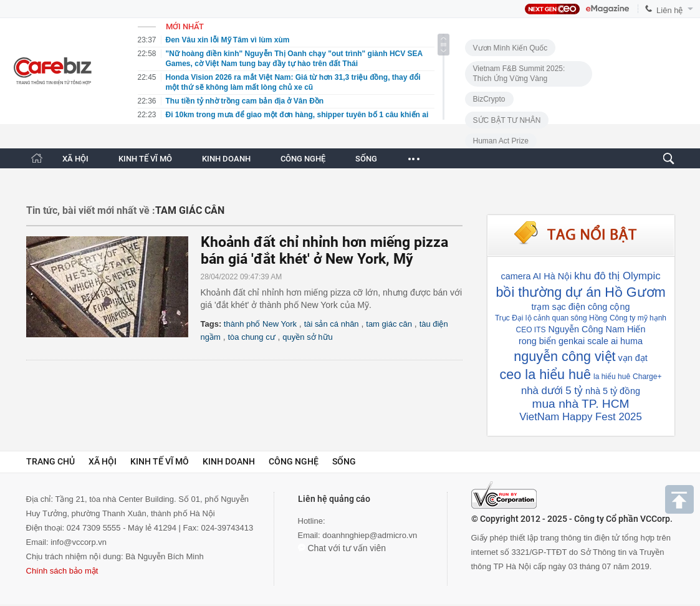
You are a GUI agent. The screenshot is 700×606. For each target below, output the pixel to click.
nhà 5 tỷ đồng (613, 391)
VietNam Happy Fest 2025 (581, 417)
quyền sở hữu (307, 337)
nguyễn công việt (564, 356)
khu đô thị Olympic (617, 276)
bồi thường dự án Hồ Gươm (580, 292)
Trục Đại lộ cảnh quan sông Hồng (551, 318)
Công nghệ (294, 461)
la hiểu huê (612, 377)
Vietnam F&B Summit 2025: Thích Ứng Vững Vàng (519, 74)
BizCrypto (489, 99)
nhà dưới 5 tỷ (552, 391)
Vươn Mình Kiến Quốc (511, 48)
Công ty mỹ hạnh (638, 318)
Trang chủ (50, 461)
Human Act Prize (501, 141)
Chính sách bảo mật (62, 571)
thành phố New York (260, 324)
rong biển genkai (552, 341)
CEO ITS (531, 330)
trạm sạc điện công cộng (581, 307)
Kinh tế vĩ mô (160, 461)
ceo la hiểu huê (545, 374)
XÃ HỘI (75, 159)
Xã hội (103, 461)
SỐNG (366, 159)
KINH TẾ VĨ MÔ (145, 159)
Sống (344, 461)
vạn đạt (633, 358)
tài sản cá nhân (332, 324)
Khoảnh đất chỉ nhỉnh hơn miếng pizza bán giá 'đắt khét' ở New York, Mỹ (324, 251)
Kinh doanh (229, 461)
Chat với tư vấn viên (342, 548)
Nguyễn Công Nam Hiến (597, 329)
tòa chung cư (251, 337)
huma (631, 341)
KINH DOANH (226, 159)
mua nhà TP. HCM (580, 404)
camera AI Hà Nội (536, 276)
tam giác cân (389, 324)
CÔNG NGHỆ (303, 159)
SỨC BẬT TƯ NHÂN (507, 120)
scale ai (602, 341)
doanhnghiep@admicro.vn (370, 535)
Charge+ (647, 377)
